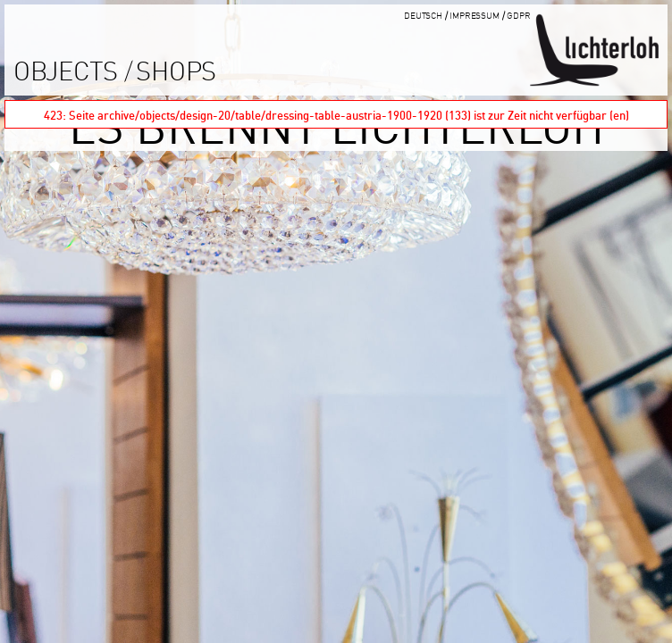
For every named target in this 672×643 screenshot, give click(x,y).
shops (176, 70)
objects (66, 70)
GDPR (519, 15)
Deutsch (423, 15)
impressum (475, 15)
